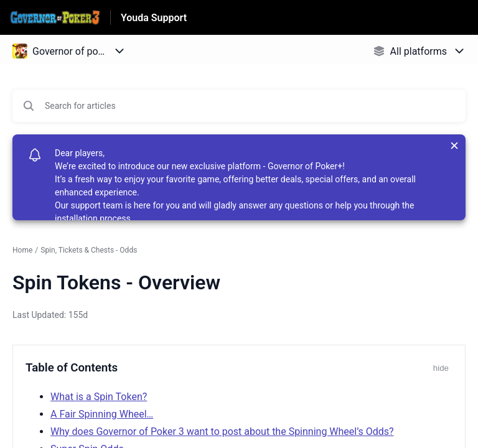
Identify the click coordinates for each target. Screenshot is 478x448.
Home (22, 250)
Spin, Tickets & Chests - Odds (89, 250)
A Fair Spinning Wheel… (102, 414)
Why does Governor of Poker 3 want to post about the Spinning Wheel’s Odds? (222, 432)
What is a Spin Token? (99, 397)
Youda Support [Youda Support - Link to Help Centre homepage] (154, 18)
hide (441, 368)
